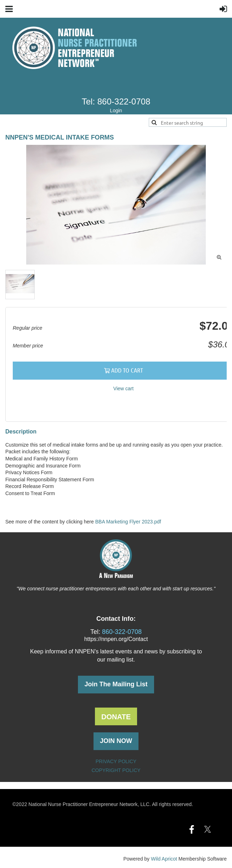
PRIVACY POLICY (116, 761)
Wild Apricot (164, 859)
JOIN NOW (116, 741)
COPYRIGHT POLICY (116, 770)
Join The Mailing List (116, 684)
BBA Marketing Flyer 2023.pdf (128, 522)
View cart (123, 388)
